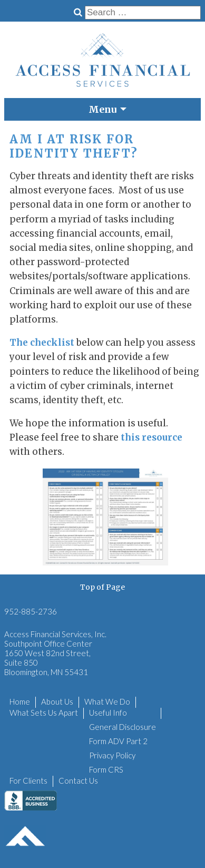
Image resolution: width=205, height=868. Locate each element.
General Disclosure (123, 727)
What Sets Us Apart (44, 713)
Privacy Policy (112, 755)
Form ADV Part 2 (118, 741)
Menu (102, 109)
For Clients (28, 781)
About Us (57, 701)
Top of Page (102, 587)
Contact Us (78, 781)
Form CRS (106, 769)
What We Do (107, 701)
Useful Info (108, 713)
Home (20, 701)
